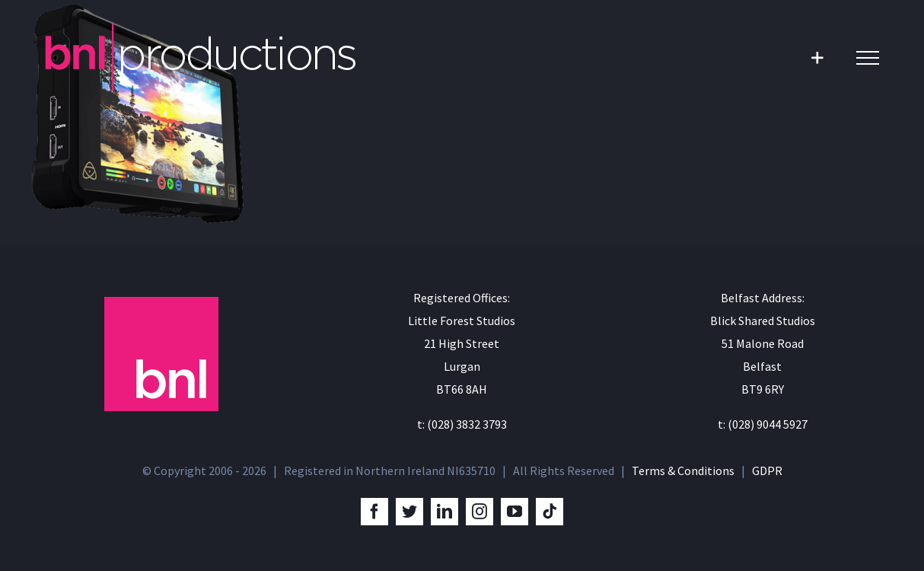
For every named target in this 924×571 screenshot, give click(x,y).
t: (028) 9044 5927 (763, 424)
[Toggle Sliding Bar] (817, 57)
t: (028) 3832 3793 (462, 424)
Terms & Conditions (683, 471)
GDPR (767, 471)
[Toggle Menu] (868, 58)
